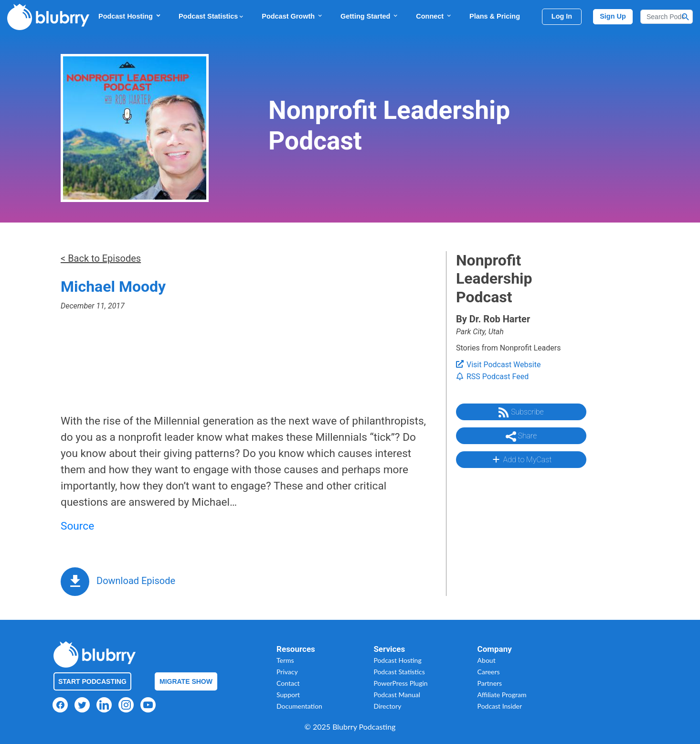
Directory (387, 706)
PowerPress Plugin (400, 683)
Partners (490, 683)
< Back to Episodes (101, 258)
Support (288, 695)
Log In (562, 16)
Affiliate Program (502, 695)
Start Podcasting (92, 681)
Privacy (287, 672)
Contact (288, 683)
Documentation (299, 706)
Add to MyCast (521, 459)
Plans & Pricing (495, 16)
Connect (434, 16)
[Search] (667, 17)
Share (521, 436)
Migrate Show (186, 681)
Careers (489, 672)
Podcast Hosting (130, 16)
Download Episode (136, 581)
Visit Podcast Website (498, 365)
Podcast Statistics (212, 16)
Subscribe (521, 413)
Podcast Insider (500, 706)
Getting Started (370, 16)
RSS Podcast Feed (492, 377)
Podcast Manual (397, 695)
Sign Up (613, 16)
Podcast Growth (292, 16)
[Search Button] (686, 17)
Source (77, 526)
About (487, 660)
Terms (285, 660)
